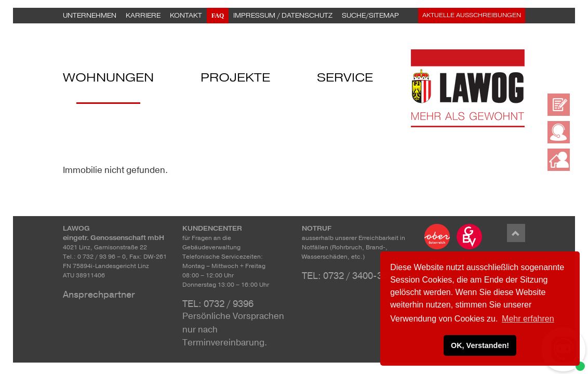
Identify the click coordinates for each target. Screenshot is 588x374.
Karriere (143, 16)
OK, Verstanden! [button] (480, 345)
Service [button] (345, 79)
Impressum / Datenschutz (283, 16)
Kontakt (186, 16)
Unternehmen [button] (90, 16)
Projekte (235, 79)
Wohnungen (108, 79)
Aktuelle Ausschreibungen (472, 15)
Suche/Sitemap (370, 16)
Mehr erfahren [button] (528, 319)
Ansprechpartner (99, 295)
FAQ (218, 16)
